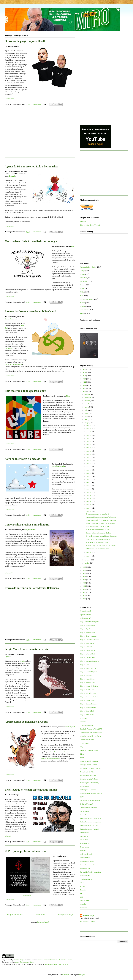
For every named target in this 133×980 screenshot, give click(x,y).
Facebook (83, 221)
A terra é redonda (86, 611)
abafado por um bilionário (13, 364)
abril (86, 420)
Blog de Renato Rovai (87, 700)
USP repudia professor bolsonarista (25, 851)
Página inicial (40, 915)
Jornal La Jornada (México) (89, 779)
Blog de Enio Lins (86, 647)
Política (83, 306)
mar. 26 (89, 442)
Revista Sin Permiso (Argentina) (91, 872)
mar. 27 (89, 438)
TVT (82, 893)
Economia (83, 278)
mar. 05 (89, 505)
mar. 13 (89, 479)
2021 (84, 385)
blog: (73, 246)
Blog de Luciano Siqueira (88, 672)
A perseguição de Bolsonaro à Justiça (26, 722)
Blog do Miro (6, 960)
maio (86, 416)
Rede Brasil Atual (86, 854)
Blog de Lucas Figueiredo (88, 668)
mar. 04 (89, 508)
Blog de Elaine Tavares (88, 643)
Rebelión (83, 850)
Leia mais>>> (9, 99)
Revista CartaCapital (87, 861)
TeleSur (83, 886)
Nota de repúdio (28, 895)
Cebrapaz (83, 722)
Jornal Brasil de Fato (87, 772)
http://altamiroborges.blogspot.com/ (56, 964)
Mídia (82, 292)
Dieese (82, 754)
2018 (84, 567)
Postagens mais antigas (66, 915)
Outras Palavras (10, 319)
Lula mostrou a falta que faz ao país (26, 391)
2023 (84, 379)
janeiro (87, 563)
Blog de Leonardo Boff (88, 657)
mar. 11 (89, 486)
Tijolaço (8, 656)
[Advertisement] (40, 135)
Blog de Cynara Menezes (88, 636)
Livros (82, 288)
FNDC (82, 758)
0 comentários (36, 104)
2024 (84, 376)
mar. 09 (89, 492)
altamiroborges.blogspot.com (24, 962)
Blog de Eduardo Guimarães (89, 640)
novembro (88, 397)
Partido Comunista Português (90, 829)
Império (83, 285)
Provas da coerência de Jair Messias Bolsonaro (32, 588)
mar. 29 (89, 432)
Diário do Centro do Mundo (89, 750)
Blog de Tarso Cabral (87, 711)
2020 (84, 388)
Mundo (82, 303)
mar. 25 (89, 445)
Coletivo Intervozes (86, 725)
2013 (84, 583)
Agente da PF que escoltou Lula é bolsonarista (31, 166)
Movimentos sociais (87, 299)
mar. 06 (89, 502)
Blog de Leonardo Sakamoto (89, 661)
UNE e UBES (85, 901)
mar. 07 (89, 499)
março (87, 423)
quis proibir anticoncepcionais (58, 752)
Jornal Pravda (85, 786)
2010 (84, 592)
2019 (84, 392)
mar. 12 (89, 483)
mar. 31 (89, 426)
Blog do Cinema (30, 530)
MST (82, 797)
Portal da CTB (85, 843)
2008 (84, 599)
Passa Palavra (85, 833)
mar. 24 (89, 448)
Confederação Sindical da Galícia (91, 733)
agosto (87, 407)
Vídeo (82, 313)
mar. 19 (89, 464)
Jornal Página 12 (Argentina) (90, 783)
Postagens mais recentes (15, 915)
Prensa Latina (85, 847)
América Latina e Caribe (88, 267)
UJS (81, 897)
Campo (82, 271)
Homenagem (84, 281)
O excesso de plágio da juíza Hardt (25, 41)
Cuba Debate (84, 743)
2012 (84, 586)
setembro (88, 404)
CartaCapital (70, 727)
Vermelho (83, 904)
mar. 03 (89, 511)
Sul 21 (82, 883)
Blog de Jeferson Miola (88, 654)
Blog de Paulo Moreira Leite (89, 697)
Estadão (22, 661)
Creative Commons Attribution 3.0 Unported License (54, 960)
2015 (84, 577)
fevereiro (88, 560)
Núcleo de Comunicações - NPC (91, 801)
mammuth (65, 975)
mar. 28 (89, 435)
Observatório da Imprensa (89, 808)
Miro (82, 296)
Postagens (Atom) (43, 922)
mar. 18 (89, 467)
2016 (84, 573)
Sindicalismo (84, 310)
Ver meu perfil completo (88, 921)
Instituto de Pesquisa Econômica (91, 768)
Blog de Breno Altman (87, 633)
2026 (84, 369)
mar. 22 (89, 454)
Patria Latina (84, 836)
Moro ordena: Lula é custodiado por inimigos (31, 241)
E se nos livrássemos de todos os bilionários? (30, 311)
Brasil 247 (83, 718)
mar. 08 (89, 495)
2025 (84, 373)
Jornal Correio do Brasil (88, 775)
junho (87, 413)
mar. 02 (89, 553)
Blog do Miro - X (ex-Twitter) (90, 225)
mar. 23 (89, 451)
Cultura (83, 274)
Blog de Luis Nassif (87, 675)
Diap (82, 747)
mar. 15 (89, 476)
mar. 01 (89, 556)
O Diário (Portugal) (86, 804)
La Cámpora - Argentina (88, 790)
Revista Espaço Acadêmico (89, 865)
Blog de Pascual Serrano (88, 693)
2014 (84, 580)
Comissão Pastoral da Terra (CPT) (91, 729)
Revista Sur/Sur (85, 876)
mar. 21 (89, 457)
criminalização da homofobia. (51, 759)
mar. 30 (89, 429)
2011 (84, 589)
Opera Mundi (84, 811)
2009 (84, 596)
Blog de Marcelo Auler (88, 683)
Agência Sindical (86, 615)
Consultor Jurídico (59, 466)
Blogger (82, 975)
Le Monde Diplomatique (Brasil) (91, 793)
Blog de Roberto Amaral (88, 708)
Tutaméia (83, 890)
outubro (87, 401)
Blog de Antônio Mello (88, 625)
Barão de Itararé (85, 618)
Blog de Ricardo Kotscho (88, 704)
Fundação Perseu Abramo (88, 765)
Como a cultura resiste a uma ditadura (27, 525)
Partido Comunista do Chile (89, 826)
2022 (84, 382)
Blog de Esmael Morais (88, 650)
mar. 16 (89, 473)
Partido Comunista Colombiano (90, 818)
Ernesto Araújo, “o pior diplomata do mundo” (32, 790)
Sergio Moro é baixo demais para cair (27, 649)
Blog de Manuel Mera (87, 679)
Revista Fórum (85, 868)
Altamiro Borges (89, 916)
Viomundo (12, 176)
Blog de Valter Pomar (87, 715)
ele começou (9, 348)
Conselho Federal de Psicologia (90, 736)
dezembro (88, 394)
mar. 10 (89, 489)
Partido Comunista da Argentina (91, 822)
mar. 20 (89, 460)
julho (86, 410)
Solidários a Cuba (86, 879)
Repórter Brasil (85, 858)
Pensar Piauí (84, 840)
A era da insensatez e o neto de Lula (25, 459)
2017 (84, 570)
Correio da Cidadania (87, 740)
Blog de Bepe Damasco (88, 629)
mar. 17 (89, 470)
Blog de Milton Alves (87, 690)
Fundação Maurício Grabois (89, 761)
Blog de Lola (84, 665)
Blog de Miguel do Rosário (89, 686)
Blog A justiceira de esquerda (90, 622)
